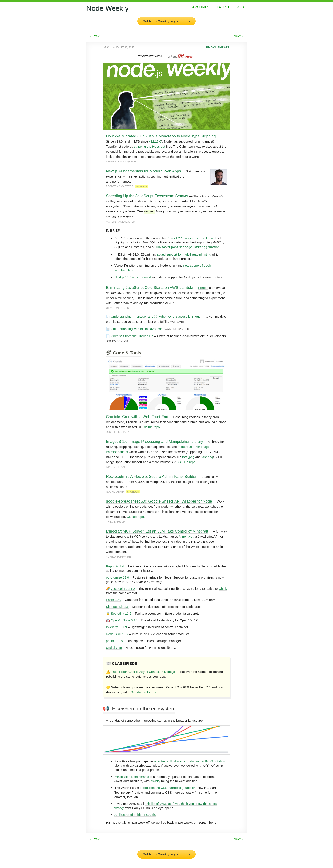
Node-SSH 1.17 (117, 634)
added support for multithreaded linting (184, 254)
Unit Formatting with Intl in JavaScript (137, 328)
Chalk (223, 588)
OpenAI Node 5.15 (124, 620)
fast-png (207, 456)
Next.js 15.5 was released (133, 277)
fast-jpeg (188, 456)
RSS (240, 7)
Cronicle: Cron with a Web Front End (137, 416)
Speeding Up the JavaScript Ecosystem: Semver (147, 196)
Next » (238, 36)
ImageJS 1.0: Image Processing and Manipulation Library (155, 441)
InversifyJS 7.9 (116, 627)
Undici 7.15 (114, 647)
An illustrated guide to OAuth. (135, 814)
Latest (223, 7)
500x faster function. (187, 247)
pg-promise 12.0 (117, 577)
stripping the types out (150, 146)
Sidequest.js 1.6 (117, 606)
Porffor (203, 287)
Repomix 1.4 (115, 566)
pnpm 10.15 (114, 640)
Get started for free (144, 692)
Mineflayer (186, 536)
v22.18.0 (155, 141)
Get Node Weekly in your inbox (166, 21)
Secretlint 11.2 (121, 613)
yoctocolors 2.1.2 (123, 588)
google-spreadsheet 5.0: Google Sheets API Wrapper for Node (159, 501)
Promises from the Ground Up (132, 336)
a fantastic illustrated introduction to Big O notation (190, 761)
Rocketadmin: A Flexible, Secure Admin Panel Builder (151, 476)
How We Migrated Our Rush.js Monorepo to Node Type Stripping (161, 136)
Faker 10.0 (114, 599)
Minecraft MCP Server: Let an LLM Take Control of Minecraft (157, 531)
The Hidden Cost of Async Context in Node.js (143, 671)
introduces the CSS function (168, 787)
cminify (155, 781)
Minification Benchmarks (132, 776)
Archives (201, 7)
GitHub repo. (152, 427)
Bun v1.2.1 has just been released (191, 238)
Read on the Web (217, 48)
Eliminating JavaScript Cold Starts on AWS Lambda (150, 287)
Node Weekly (107, 8)
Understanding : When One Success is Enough (157, 316)
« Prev (95, 36)
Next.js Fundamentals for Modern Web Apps (143, 171)
